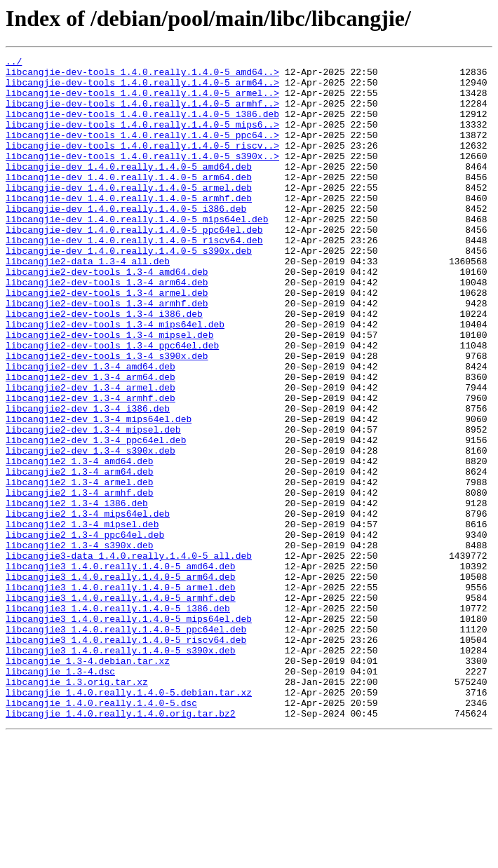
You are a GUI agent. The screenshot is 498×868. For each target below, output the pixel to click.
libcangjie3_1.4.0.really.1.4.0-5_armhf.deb (121, 707)
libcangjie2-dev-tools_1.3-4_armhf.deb (107, 353)
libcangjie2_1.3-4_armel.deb (80, 568)
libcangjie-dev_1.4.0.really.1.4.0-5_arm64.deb (129, 202)
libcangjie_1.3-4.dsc (60, 795)
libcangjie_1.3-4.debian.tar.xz (88, 782)
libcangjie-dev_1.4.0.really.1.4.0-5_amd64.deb (129, 189)
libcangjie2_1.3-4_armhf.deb (80, 581)
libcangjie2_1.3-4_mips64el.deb (88, 606)
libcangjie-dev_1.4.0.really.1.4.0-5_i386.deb (126, 240)
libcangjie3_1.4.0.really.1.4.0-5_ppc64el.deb (126, 745)
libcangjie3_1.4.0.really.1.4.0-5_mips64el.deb (129, 732)
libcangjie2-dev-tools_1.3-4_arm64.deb (107, 328)
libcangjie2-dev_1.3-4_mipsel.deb (93, 505)
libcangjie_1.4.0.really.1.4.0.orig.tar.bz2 (121, 846)
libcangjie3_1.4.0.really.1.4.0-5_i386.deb (118, 719)
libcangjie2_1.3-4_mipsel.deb (82, 618)
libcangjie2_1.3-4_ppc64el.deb (85, 631)
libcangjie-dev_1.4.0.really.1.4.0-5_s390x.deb (129, 290)
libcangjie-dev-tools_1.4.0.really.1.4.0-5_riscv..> (142, 164)
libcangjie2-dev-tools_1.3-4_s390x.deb (107, 416)
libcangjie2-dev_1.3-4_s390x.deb (90, 530)
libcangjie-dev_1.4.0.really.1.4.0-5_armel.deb (129, 215)
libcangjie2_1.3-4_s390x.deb (80, 644)
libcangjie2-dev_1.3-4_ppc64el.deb (96, 517)
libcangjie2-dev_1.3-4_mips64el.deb (99, 492)
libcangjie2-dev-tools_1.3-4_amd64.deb (107, 316)
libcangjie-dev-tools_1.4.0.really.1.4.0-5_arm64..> (142, 88)
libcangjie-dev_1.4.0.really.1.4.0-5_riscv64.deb (134, 278)
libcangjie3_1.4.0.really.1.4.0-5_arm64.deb (121, 681)
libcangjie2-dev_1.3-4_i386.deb (88, 480)
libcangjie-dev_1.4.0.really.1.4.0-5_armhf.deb (129, 227)
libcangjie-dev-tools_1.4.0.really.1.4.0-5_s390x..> (142, 177)
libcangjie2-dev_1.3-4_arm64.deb (90, 442)
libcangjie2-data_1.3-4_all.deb (88, 303)
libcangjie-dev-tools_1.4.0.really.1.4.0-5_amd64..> (142, 76)
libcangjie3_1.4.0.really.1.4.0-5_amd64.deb (121, 669)
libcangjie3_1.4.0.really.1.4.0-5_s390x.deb (121, 770)
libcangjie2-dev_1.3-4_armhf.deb (90, 467)
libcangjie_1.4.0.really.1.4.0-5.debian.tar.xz (129, 820)
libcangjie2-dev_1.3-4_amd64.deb (90, 429)
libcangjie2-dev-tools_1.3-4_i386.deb (104, 366)
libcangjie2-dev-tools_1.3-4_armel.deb (107, 341)
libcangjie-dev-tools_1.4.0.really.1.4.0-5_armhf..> (142, 114)
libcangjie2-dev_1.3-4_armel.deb (90, 454)
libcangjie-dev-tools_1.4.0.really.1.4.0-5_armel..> (142, 101)
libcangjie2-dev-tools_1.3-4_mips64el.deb (115, 379)
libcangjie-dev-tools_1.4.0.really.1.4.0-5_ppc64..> (142, 151)
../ (14, 63)
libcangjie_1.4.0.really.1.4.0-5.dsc (101, 833)
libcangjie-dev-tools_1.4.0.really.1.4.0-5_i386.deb (142, 126)
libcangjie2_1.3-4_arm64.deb (80, 555)
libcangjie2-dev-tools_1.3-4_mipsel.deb (109, 391)
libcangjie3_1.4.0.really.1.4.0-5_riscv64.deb (126, 757)
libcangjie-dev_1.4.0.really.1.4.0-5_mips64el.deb (137, 252)
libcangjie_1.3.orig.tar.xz (77, 808)
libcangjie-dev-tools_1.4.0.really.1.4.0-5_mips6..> (142, 139)
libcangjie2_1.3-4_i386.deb (77, 593)
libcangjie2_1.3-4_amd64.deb (80, 543)
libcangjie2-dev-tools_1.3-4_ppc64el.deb (112, 404)
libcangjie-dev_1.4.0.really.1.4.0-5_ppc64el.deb (134, 265)
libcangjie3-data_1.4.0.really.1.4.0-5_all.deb (129, 656)
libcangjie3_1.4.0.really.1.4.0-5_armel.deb (121, 694)
